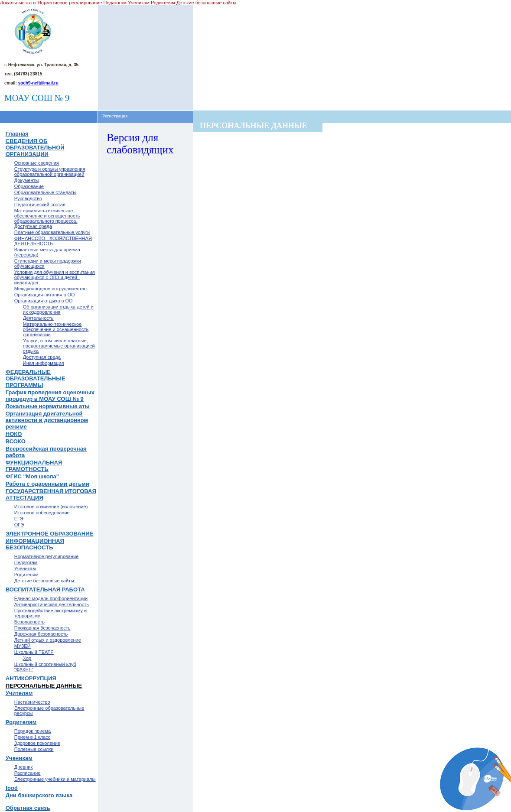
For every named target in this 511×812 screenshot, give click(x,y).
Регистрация (115, 116)
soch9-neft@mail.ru (38, 83)
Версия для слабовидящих (140, 144)
